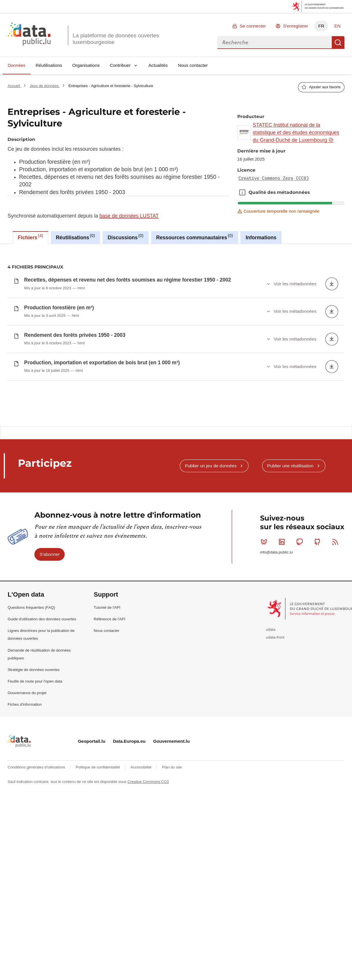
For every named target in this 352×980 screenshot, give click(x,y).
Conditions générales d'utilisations (37, 806)
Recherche (338, 43)
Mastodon (301, 581)
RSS (337, 581)
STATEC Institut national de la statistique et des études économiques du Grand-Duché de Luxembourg (296, 133)
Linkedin (283, 581)
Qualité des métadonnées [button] (242, 192)
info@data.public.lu (276, 591)
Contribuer (120, 65)
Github (319, 581)
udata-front (275, 676)
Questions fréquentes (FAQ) (31, 647)
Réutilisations (49, 65)
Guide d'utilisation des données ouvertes (42, 658)
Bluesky (265, 581)
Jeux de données (45, 86)
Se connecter (253, 26)
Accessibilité (141, 806)
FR (321, 26)
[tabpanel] (176, 334)
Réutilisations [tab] (75, 237)
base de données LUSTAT (129, 216)
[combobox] (275, 43)
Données (16, 65)
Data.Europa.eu (129, 780)
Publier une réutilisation (290, 504)
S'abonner (50, 593)
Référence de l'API (110, 658)
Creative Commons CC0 (148, 820)
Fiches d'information (25, 743)
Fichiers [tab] (31, 237)
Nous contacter (193, 65)
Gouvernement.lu (172, 780)
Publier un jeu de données (211, 504)
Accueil (14, 86)
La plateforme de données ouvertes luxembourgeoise (116, 39)
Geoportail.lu (91, 780)
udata (271, 668)
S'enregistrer (296, 26)
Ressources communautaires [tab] (194, 237)
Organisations (86, 65)
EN (337, 26)
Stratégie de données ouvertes (34, 708)
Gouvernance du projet (27, 732)
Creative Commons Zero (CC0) (274, 178)
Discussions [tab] (126, 237)
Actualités (158, 65)
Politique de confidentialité (98, 806)
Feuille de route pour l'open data (35, 720)
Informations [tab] (261, 238)
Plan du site (172, 806)
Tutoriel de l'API (107, 647)
